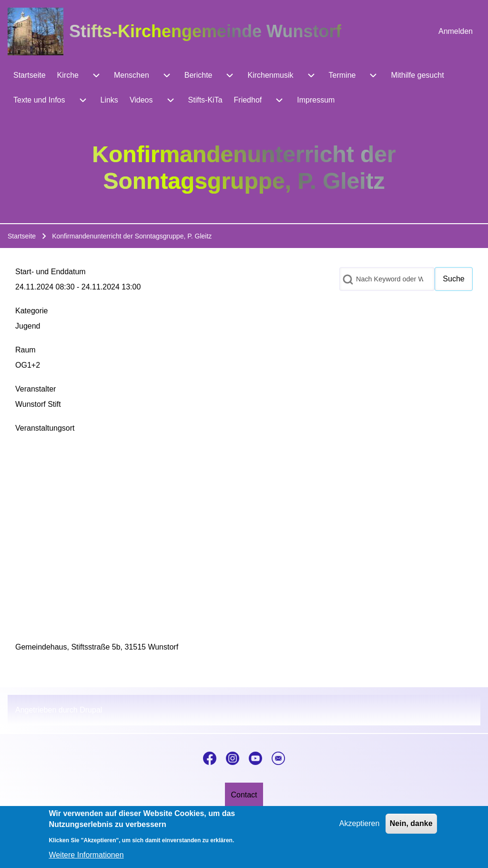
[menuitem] (456, 31)
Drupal (91, 710)
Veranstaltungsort (45, 428)
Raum (25, 350)
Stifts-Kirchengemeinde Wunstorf (205, 31)
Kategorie (32, 311)
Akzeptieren (360, 823)
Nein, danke (411, 823)
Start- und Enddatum (51, 272)
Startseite (22, 236)
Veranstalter (36, 389)
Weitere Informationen (86, 855)
